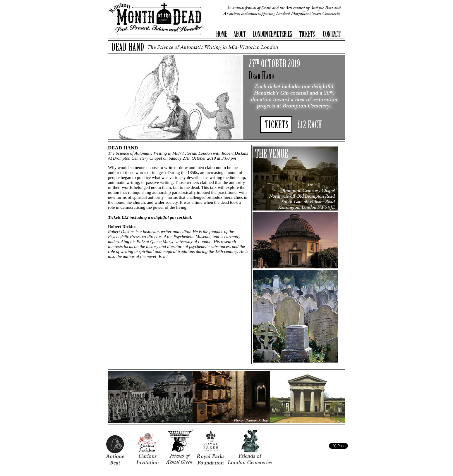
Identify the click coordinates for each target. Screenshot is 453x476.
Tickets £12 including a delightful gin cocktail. (150, 217)
